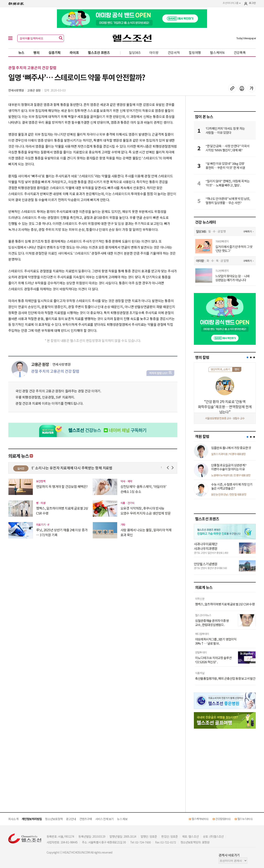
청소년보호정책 (54, 819)
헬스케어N (217, 52)
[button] (247, 357)
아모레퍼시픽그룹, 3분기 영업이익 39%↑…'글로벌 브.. (216, 641)
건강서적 (174, 52)
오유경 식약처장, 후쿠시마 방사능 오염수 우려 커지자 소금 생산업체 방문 (146, 511)
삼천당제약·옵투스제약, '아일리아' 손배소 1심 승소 (143, 489)
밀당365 (135, 52)
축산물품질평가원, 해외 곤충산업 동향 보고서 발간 (225, 678)
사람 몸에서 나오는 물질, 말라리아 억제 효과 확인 (146, 532)
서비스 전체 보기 (105, 819)
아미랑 (154, 52)
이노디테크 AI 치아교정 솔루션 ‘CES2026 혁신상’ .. (213, 660)
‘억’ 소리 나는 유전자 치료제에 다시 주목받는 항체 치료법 (73, 468)
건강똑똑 (240, 52)
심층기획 (55, 52)
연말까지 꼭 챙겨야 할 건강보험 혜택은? (62, 486)
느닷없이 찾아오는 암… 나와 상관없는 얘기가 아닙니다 (232, 278)
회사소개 (13, 819)
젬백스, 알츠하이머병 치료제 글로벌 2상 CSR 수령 (62, 511)
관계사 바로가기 (229, 855)
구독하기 (247, 231)
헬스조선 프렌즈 (99, 52)
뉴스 (21, 52)
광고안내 (71, 819)
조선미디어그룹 (232, 3)
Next (173, 468)
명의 (36, 52)
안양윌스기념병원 (206, 564)
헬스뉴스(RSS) (245, 819)
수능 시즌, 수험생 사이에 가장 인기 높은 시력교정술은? (232, 486)
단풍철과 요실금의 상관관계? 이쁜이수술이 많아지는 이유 (229, 467)
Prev (169, 468)
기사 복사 (232, 88)
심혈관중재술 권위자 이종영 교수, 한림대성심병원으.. (212, 623)
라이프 (74, 52)
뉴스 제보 (122, 819)
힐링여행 (195, 52)
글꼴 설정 (252, 88)
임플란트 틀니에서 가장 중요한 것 (231, 448)
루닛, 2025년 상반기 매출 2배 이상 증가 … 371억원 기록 (62, 532)
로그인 (252, 3)
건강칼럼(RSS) (223, 819)
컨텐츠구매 (86, 819)
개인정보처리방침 (32, 819)
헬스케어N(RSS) (200, 819)
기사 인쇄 (242, 88)
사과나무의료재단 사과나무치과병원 (206, 546)
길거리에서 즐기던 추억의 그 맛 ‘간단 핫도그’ (234, 249)
